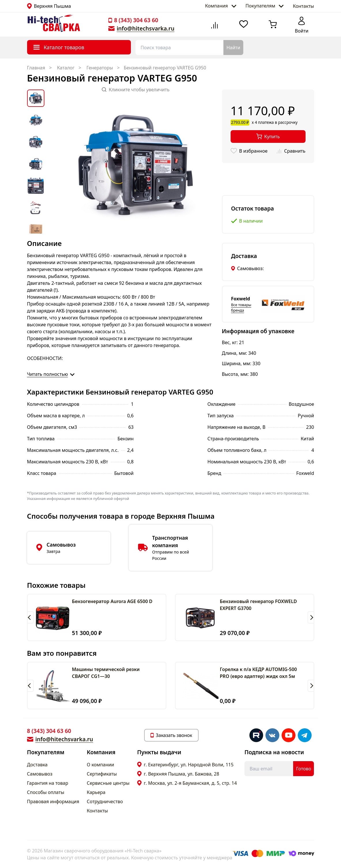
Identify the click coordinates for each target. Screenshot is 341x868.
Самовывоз (40, 774)
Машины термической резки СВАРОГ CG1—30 (106, 673)
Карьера (96, 792)
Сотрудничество (105, 801)
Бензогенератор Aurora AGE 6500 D (112, 601)
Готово (304, 769)
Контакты (303, 6)
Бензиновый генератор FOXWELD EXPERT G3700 (258, 605)
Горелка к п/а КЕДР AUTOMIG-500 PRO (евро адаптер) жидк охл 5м (259, 673)
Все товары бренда (241, 307)
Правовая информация (53, 801)
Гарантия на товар (48, 783)
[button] (30, 617)
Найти (233, 48)
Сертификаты (102, 774)
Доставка (37, 765)
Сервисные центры (108, 783)
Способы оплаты (46, 792)
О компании (100, 765)
